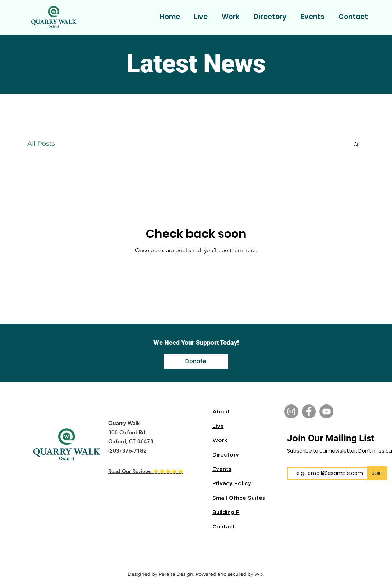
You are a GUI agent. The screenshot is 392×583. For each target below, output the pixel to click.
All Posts (41, 144)
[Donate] (196, 361)
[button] (356, 145)
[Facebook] (309, 411)
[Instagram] (291, 411)
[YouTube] (326, 411)
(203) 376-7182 (127, 451)
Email (294, 461)
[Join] (377, 473)
